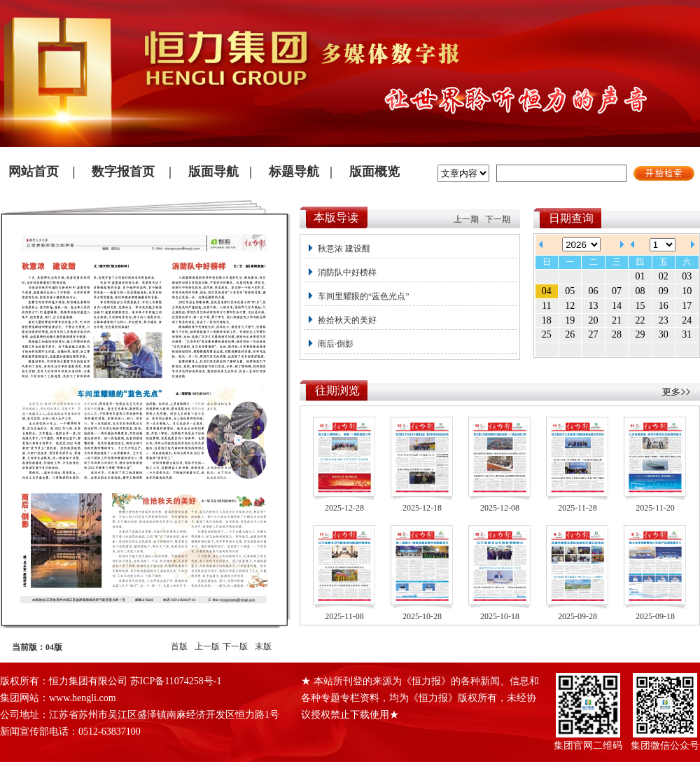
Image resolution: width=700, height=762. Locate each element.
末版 (263, 646)
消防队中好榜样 (347, 272)
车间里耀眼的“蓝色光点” (364, 296)
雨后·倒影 (336, 344)
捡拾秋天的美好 (347, 320)
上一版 (207, 646)
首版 (179, 646)
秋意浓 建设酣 (344, 249)
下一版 (235, 646)
